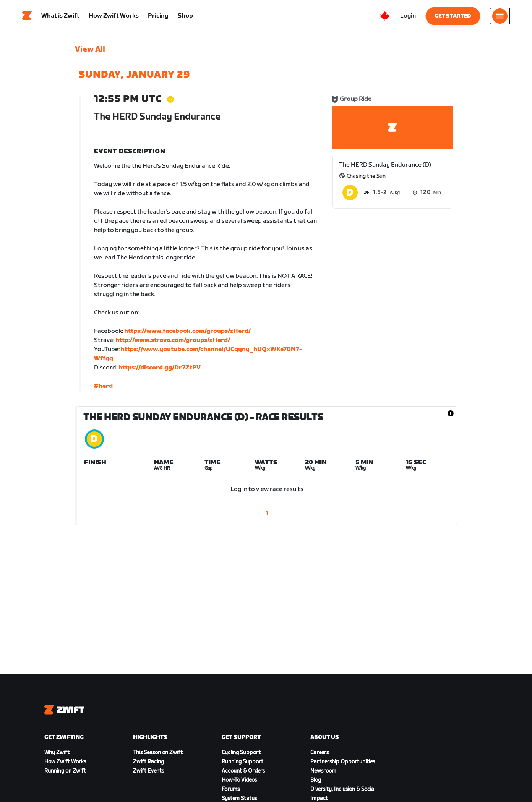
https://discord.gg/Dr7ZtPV (160, 370)
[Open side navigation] (500, 17)
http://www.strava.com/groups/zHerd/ (173, 343)
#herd (103, 388)
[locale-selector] (385, 17)
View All (90, 52)
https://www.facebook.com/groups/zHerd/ (187, 333)
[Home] (27, 17)
